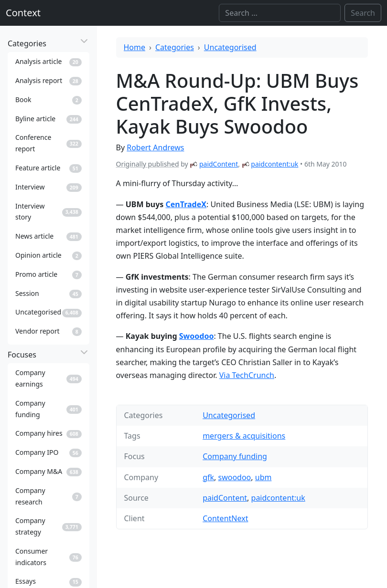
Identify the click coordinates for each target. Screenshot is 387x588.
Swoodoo (197, 336)
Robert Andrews (155, 147)
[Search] (280, 13)
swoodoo (235, 477)
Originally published (148, 164)
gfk (208, 477)
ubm (263, 477)
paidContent (219, 164)
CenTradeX (186, 204)
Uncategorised (230, 47)
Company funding (235, 456)
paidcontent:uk (274, 164)
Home (135, 47)
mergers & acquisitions (244, 436)
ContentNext (225, 518)
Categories (175, 47)
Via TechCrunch (247, 375)
